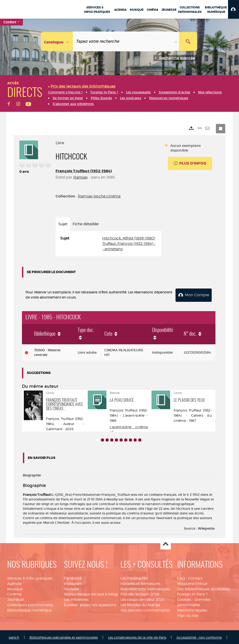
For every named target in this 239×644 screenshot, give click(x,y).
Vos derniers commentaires (145, 609)
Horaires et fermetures (140, 583)
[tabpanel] (109, 244)
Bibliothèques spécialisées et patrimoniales (64, 636)
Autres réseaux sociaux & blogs (91, 593)
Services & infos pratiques (30, 577)
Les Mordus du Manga (140, 604)
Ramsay (81, 177)
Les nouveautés (134, 577)
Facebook (73, 577)
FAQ (181, 577)
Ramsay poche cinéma (99, 196)
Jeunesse (15, 599)
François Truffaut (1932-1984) (84, 171)
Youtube (72, 588)
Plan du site (188, 615)
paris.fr (14, 636)
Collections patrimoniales (30, 604)
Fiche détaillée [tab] (86, 224)
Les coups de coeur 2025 (142, 599)
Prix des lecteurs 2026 (140, 593)
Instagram (73, 583)
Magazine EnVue (192, 583)
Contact (195, 577)
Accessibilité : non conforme (199, 636)
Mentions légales (192, 609)
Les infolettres (76, 599)
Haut (166, 544)
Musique (15, 588)
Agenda (14, 583)
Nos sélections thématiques (145, 588)
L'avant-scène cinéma (129, 426)
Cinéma (14, 593)
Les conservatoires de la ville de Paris (137, 636)
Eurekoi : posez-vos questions (90, 604)
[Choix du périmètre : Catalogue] (57, 41)
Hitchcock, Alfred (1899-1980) (129, 238)
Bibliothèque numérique (30, 609)
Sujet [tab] (63, 224)
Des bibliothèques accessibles (204, 588)
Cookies (184, 599)
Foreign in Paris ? (192, 593)
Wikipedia (206, 528)
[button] (234, 9)
